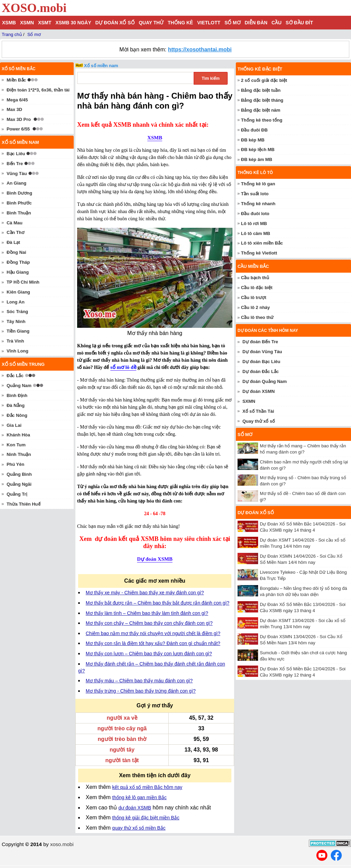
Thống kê (180, 23)
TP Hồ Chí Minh (23, 282)
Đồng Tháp (18, 262)
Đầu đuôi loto (255, 214)
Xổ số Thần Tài (258, 411)
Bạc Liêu (16, 154)
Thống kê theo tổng (262, 120)
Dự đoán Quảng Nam (264, 381)
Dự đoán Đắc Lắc (261, 371)
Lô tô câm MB (256, 233)
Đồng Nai (16, 252)
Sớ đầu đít (299, 23)
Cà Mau (14, 223)
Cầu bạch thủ (255, 278)
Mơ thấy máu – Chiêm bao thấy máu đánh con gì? (139, 681)
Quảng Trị (17, 494)
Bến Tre (15, 164)
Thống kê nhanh (258, 204)
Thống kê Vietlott (259, 253)
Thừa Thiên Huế (23, 504)
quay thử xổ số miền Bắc (139, 828)
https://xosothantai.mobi (200, 49)
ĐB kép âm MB (257, 159)
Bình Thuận (19, 213)
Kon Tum (16, 445)
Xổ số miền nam (101, 66)
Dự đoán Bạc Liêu (261, 362)
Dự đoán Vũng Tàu (262, 352)
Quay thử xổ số (259, 421)
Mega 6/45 (17, 100)
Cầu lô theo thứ (257, 317)
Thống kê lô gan (258, 184)
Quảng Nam (19, 386)
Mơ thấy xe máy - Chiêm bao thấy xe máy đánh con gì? (145, 593)
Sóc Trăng (17, 312)
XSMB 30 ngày (73, 23)
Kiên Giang (18, 292)
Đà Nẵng (16, 405)
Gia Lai (14, 425)
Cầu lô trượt (254, 297)
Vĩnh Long (17, 351)
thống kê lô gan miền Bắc (139, 797)
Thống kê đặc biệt (260, 69)
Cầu (276, 23)
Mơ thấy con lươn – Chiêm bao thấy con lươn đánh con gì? (149, 654)
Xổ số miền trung (23, 364)
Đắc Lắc (15, 376)
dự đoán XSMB (135, 808)
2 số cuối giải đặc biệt (264, 80)
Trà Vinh (15, 341)
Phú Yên (15, 464)
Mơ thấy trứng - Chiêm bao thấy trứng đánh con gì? (141, 691)
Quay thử (151, 23)
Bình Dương (19, 193)
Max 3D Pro (19, 119)
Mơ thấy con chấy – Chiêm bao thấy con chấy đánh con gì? (149, 623)
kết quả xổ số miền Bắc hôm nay (147, 787)
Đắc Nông (17, 415)
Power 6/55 (18, 129)
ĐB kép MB (253, 140)
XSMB (9, 23)
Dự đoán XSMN (258, 391)
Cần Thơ (15, 232)
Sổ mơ (233, 23)
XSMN (27, 23)
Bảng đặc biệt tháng (262, 100)
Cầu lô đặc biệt (257, 288)
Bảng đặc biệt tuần (261, 90)
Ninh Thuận (19, 454)
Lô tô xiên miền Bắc (262, 243)
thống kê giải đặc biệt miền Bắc (146, 818)
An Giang (16, 183)
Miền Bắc (16, 80)
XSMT (45, 23)
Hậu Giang (18, 272)
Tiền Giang (18, 331)
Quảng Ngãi (19, 484)
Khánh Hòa (18, 435)
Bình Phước (19, 203)
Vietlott (209, 23)
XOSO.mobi (34, 8)
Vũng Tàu (17, 173)
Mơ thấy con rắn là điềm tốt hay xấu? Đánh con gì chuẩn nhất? (153, 643)
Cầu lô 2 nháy (255, 307)
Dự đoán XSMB (155, 559)
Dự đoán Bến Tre (260, 342)
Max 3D (14, 109)
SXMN (249, 401)
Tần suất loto (255, 194)
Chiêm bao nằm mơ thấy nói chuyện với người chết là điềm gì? (153, 633)
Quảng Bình (19, 474)
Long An (15, 302)
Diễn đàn (256, 23)
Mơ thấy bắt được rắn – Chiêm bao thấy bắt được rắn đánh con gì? (158, 603)
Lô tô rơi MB (254, 224)
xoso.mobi (62, 844)
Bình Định (17, 395)
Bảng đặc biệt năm (261, 110)
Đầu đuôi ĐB (254, 130)
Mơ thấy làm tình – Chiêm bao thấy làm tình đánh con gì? (147, 613)
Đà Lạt (13, 242)
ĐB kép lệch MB (258, 150)
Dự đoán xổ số (115, 23)
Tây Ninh (16, 321)
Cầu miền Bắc (253, 266)
